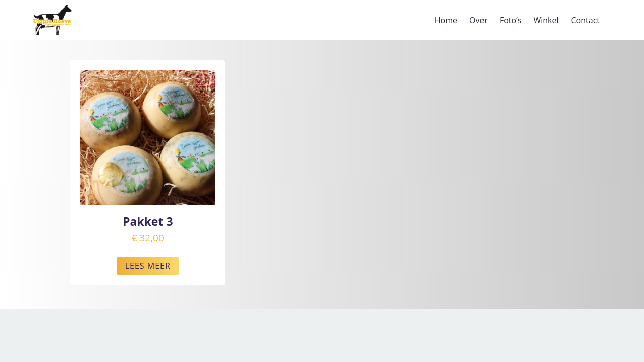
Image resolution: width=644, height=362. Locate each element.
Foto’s (511, 20)
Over (478, 20)
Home (446, 20)
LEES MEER (148, 266)
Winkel (546, 20)
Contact (585, 20)
